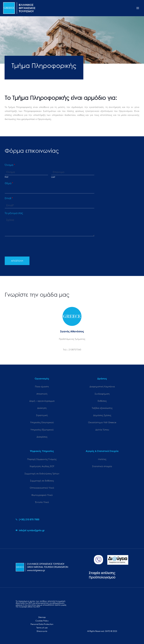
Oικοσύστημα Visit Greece (102, 422)
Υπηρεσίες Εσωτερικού (42, 422)
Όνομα (10, 165)
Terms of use (42, 628)
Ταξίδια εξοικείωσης (102, 408)
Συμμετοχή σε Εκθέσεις (42, 481)
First (6, 177)
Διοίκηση (42, 408)
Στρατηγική (42, 415)
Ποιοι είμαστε (42, 386)
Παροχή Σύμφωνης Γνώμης (42, 459)
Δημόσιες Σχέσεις (102, 415)
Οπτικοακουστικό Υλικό (42, 488)
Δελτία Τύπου (102, 430)
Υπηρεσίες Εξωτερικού (42, 430)
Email (9, 198)
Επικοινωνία (42, 631)
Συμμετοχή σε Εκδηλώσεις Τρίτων (42, 473)
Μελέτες (102, 459)
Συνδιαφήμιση (102, 394)
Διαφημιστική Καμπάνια (102, 386)
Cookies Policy (42, 621)
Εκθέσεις (102, 401)
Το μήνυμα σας (14, 213)
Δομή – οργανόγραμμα (42, 401)
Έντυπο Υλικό (42, 502)
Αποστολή (42, 394)
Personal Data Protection (42, 624)
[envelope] (30, 530)
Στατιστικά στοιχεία (102, 466)
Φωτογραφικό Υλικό (42, 495)
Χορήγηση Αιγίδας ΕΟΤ (42, 466)
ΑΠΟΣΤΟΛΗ (17, 261)
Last (53, 177)
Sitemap (42, 617)
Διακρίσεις (42, 437)
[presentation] (29, 251)
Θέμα (9, 183)
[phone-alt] (27, 519)
